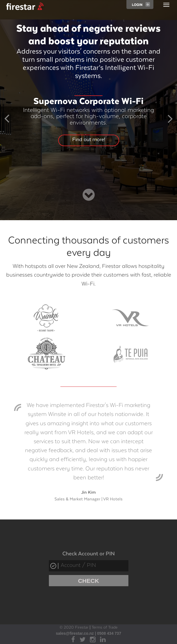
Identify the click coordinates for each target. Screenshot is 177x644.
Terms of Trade (105, 627)
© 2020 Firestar (74, 627)
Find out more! (89, 140)
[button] (7, 120)
